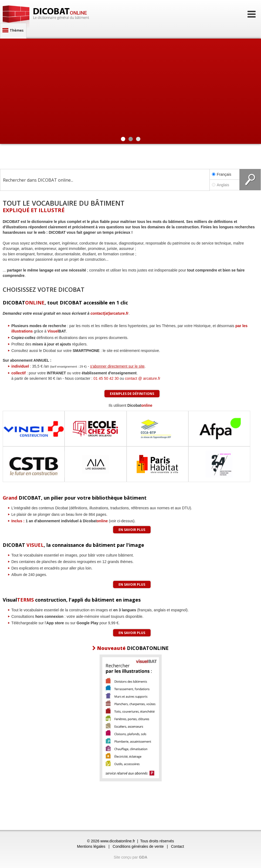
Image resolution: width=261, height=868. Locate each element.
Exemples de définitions (132, 394)
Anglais (225, 185)
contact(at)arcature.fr (109, 313)
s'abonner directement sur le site (117, 366)
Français (222, 174)
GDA (143, 857)
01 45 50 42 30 (106, 378)
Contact (177, 846)
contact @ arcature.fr (143, 378)
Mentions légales (91, 846)
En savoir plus (132, 530)
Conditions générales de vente (138, 846)
